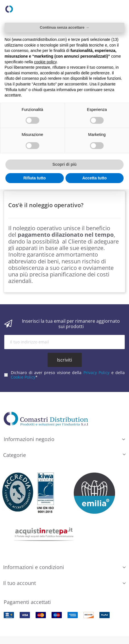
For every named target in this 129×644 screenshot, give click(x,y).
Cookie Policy (23, 376)
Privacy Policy (96, 372)
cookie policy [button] (45, 62)
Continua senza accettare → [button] (64, 27)
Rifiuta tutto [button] (35, 178)
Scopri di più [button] (64, 164)
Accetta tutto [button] (95, 178)
